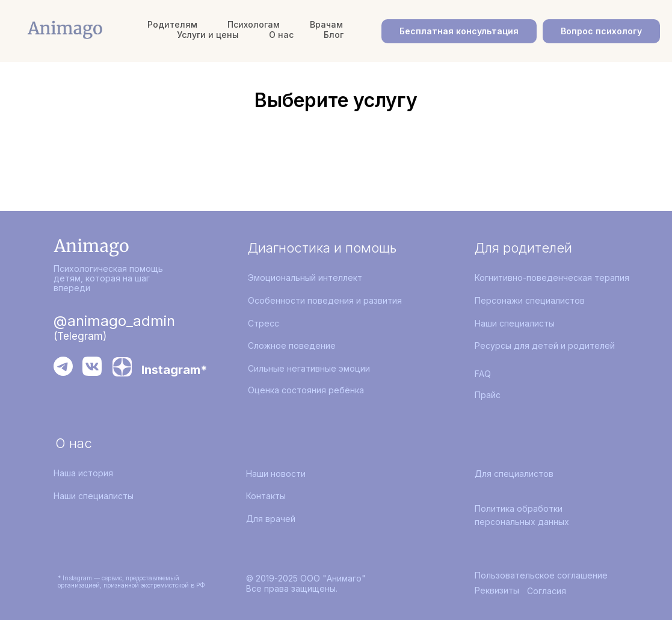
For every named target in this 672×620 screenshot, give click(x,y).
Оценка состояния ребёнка (306, 390)
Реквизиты (497, 590)
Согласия (547, 591)
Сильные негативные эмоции (309, 368)
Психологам (254, 24)
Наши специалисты (515, 323)
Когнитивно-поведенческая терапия (552, 278)
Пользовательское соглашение (541, 575)
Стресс (264, 323)
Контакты (266, 496)
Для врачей (271, 519)
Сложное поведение (292, 345)
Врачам (326, 24)
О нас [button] (281, 35)
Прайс (488, 395)
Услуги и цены (208, 35)
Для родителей (523, 248)
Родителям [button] (172, 24)
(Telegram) (80, 336)
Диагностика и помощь (322, 248)
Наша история (83, 473)
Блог (334, 35)
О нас (74, 443)
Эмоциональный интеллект (305, 278)
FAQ (483, 374)
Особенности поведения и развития (325, 300)
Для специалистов (514, 474)
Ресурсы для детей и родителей (545, 345)
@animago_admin (114, 321)
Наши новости (276, 474)
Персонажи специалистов (530, 300)
